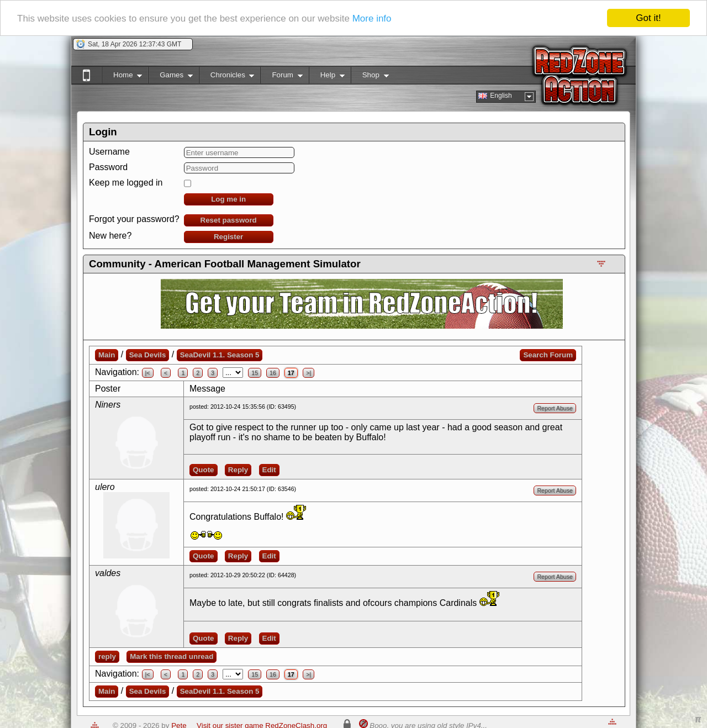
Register (228, 237)
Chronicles (227, 77)
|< (148, 373)
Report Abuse (555, 408)
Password (108, 167)
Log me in (228, 199)
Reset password (229, 220)
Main (107, 355)
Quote (204, 470)
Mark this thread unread (172, 656)
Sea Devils (148, 355)
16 (273, 373)
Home (122, 77)
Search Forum (548, 355)
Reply (238, 470)
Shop (370, 77)
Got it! (648, 18)
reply (107, 656)
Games (170, 77)
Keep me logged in (126, 183)
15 (255, 373)
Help (327, 77)
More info (372, 19)
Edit (269, 470)
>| (308, 373)
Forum (281, 77)
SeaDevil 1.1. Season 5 (220, 355)
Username (109, 152)
